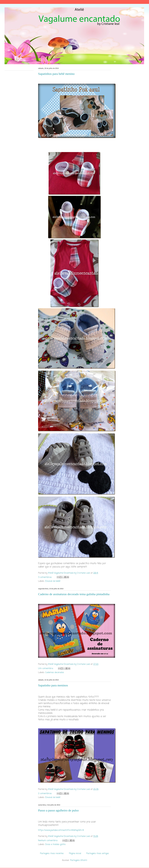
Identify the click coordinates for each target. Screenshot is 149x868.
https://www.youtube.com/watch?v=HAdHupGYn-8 (61, 830)
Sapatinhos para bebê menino (56, 74)
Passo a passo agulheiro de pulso (58, 810)
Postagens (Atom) (79, 860)
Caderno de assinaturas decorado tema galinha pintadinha (74, 594)
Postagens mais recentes (52, 854)
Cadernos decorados (55, 673)
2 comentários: (45, 794)
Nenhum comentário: (48, 841)
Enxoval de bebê (53, 581)
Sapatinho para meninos (53, 685)
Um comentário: (46, 669)
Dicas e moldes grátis (55, 844)
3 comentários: (45, 577)
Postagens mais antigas (98, 854)
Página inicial (75, 854)
